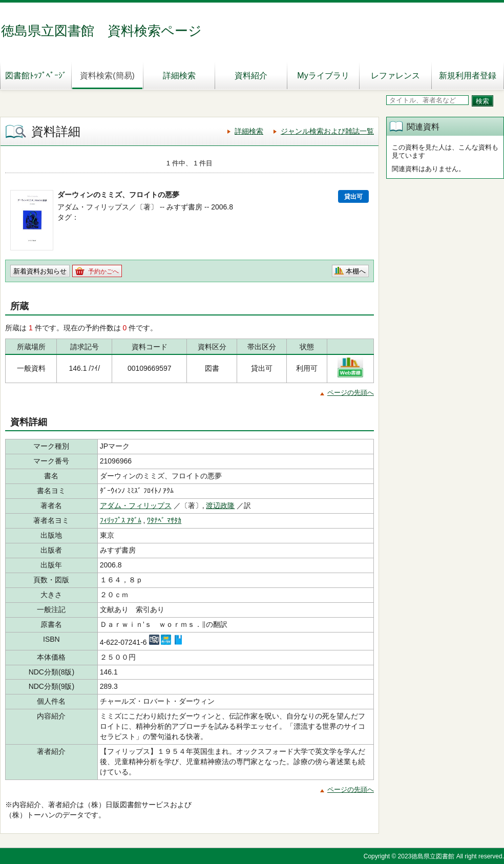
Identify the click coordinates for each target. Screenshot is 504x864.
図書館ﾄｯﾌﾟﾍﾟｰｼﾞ (36, 76)
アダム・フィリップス (136, 505)
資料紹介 (251, 76)
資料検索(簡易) (107, 76)
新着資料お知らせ (40, 271)
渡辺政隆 (220, 505)
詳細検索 (179, 76)
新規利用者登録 (468, 76)
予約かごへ (103, 271)
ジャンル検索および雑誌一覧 (327, 131)
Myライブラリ (323, 76)
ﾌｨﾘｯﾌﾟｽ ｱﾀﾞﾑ (121, 520)
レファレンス (395, 76)
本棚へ (356, 271)
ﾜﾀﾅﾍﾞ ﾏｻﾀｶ (164, 520)
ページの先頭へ (351, 393)
